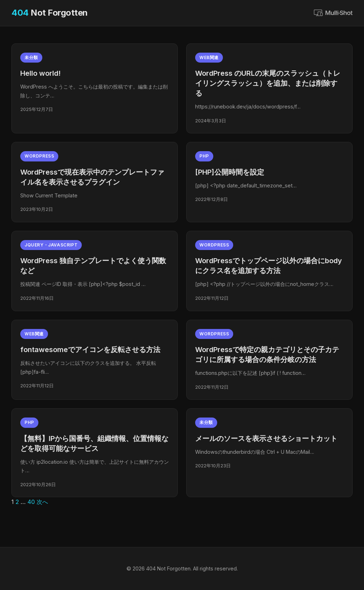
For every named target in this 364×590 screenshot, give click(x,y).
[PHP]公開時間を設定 (230, 172)
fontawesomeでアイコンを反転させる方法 (90, 350)
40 (31, 502)
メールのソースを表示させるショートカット (266, 438)
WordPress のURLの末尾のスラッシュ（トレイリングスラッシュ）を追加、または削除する (268, 83)
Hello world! (41, 73)
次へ (42, 502)
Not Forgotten (50, 13)
